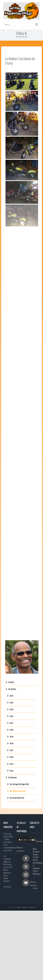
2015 (11, 764)
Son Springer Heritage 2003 (19, 784)
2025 (11, 696)
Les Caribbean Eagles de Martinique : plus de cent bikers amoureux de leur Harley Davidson (8, 869)
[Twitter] (26, 867)
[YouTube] (26, 883)
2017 (11, 750)
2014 (11, 771)
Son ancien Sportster (17, 798)
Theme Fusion (33, 907)
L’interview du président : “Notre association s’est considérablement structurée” (8, 842)
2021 (11, 723)
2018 (11, 744)
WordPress (26, 907)
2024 (11, 703)
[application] (28, 839)
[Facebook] (26, 858)
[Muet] (34, 840)
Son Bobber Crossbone (18, 791)
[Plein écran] (37, 840)
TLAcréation (17, 907)
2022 (11, 716)
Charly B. (11, 682)
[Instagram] (26, 875)
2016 (11, 757)
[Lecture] (20, 840)
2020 (11, 730)
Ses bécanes (12, 778)
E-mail (35, 888)
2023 (11, 709)
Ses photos (12, 689)
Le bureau (7, 887)
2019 (11, 737)
